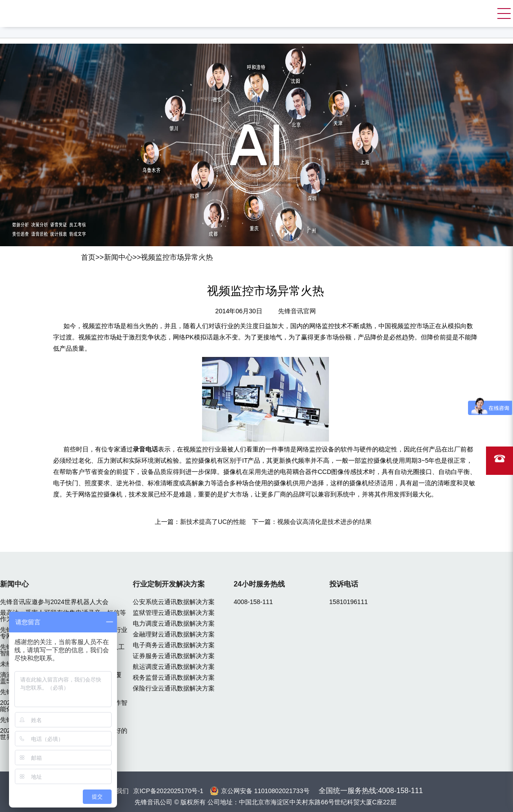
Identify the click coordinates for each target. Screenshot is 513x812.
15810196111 (349, 602)
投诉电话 (344, 584)
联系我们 (116, 791)
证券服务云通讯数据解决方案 (174, 656)
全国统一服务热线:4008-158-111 (371, 791)
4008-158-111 (253, 602)
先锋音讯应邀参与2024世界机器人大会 (54, 602)
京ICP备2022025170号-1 (168, 791)
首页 (88, 257)
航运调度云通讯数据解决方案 (174, 667)
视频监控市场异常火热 (177, 257)
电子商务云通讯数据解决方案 (174, 645)
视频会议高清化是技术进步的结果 (324, 522)
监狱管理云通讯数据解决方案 (174, 613)
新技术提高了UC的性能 (213, 522)
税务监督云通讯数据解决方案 (174, 677)
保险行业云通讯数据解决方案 (174, 688)
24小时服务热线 (259, 584)
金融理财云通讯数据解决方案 (174, 634)
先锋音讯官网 (297, 311)
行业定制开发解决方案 (169, 584)
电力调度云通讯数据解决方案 (174, 623)
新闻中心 (118, 257)
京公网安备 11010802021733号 (265, 791)
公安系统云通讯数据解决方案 (174, 602)
